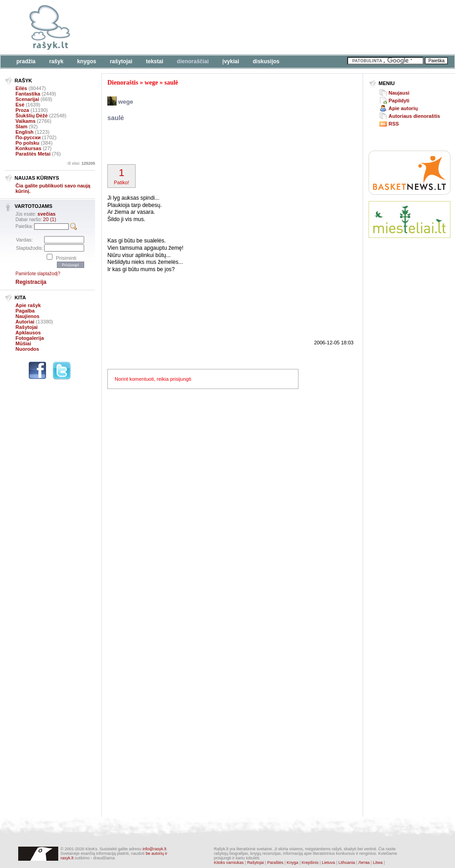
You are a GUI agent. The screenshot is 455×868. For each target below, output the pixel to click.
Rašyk (56, 61)
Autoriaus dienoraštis (414, 116)
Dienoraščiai (193, 61)
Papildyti (399, 101)
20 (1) (50, 219)
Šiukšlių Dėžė (32, 116)
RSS (394, 124)
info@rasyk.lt (154, 849)
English (25, 132)
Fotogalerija (30, 338)
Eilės (21, 88)
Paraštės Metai (33, 154)
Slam (21, 126)
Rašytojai (121, 61)
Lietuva (328, 863)
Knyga (293, 863)
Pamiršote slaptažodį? (38, 274)
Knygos (86, 61)
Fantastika (28, 94)
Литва (364, 863)
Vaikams (25, 121)
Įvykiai (231, 61)
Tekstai (155, 61)
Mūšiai (23, 343)
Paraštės (275, 863)
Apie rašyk (28, 305)
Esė (20, 105)
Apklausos (28, 333)
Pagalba (25, 311)
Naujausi (399, 93)
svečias (46, 214)
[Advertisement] (214, 144)
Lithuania (347, 863)
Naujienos (28, 316)
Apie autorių (403, 108)
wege (152, 83)
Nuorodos (27, 349)
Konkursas (28, 148)
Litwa (378, 863)
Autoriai (25, 322)
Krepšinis (310, 863)
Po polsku (28, 143)
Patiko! (121, 176)
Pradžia (26, 61)
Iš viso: (81, 163)
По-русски (28, 137)
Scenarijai (27, 99)
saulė (171, 83)
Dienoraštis (123, 83)
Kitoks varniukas (229, 863)
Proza (22, 110)
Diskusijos (266, 61)
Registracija (31, 282)
